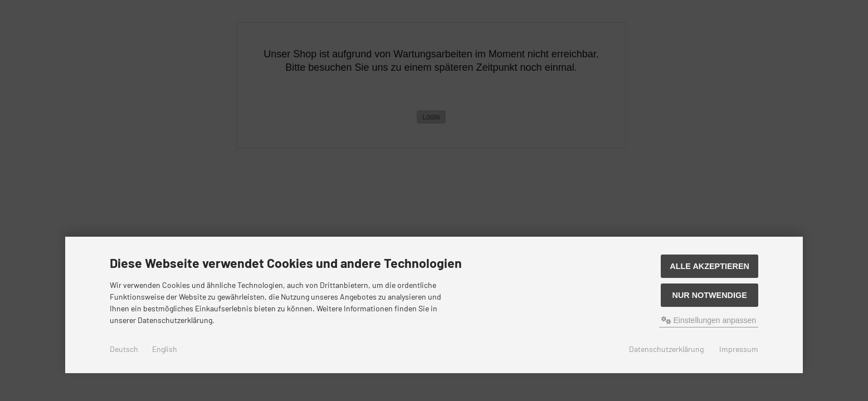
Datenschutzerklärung (666, 349)
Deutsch (124, 349)
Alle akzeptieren (709, 266)
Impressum (739, 349)
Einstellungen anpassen (709, 320)
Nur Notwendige (709, 295)
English (165, 349)
